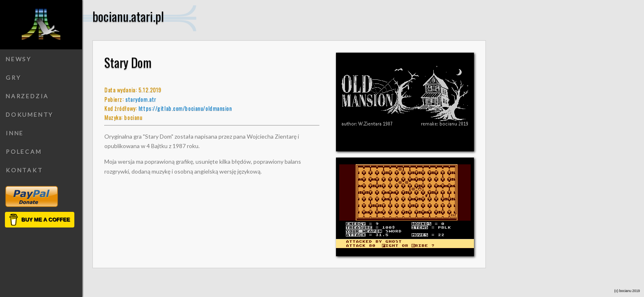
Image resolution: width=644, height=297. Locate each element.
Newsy (19, 59)
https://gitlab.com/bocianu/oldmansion (185, 108)
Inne (15, 133)
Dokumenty (30, 115)
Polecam (24, 152)
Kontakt (24, 170)
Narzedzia (27, 96)
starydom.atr (141, 99)
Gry (13, 78)
